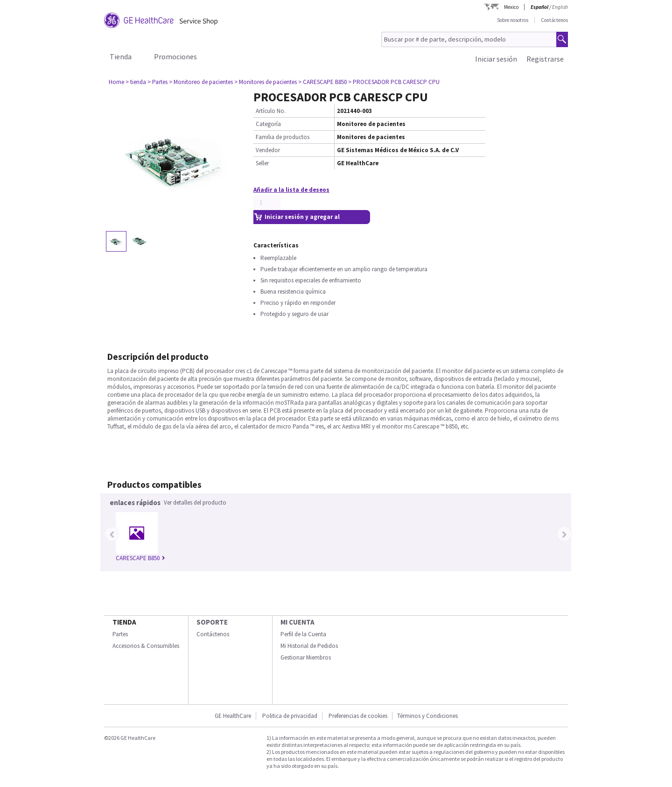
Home (116, 82)
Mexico (511, 7)
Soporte (212, 622)
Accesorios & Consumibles (146, 646)
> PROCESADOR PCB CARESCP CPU (394, 82)
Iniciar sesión (496, 59)
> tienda (136, 82)
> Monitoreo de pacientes (201, 82)
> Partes (157, 82)
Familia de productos (283, 137)
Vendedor (268, 150)
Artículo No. (271, 111)
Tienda (121, 56)
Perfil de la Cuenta (303, 634)
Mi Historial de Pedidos (309, 646)
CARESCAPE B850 (140, 558)
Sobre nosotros (513, 20)
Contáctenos (554, 20)
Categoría (268, 124)
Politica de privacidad (290, 716)
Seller (262, 163)
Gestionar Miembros (306, 657)
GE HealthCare (233, 716)
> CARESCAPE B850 (322, 82)
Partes (120, 634)
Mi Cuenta (297, 622)
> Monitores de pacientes (266, 82)
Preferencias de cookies (358, 716)
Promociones (175, 56)
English (560, 7)
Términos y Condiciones (427, 716)
